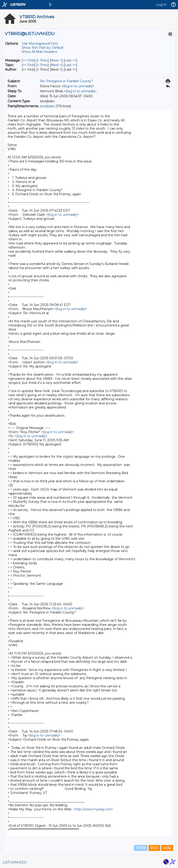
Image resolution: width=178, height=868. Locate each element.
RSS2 (167, 848)
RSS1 (154, 848)
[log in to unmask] (78, 86)
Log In (161, 5)
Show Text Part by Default (43, 48)
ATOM (141, 848)
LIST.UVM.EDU (15, 862)
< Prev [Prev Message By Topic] (43, 65)
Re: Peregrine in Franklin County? (66, 81)
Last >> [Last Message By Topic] (70, 65)
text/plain (47, 106)
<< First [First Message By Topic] (29, 65)
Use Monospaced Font (40, 44)
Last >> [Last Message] (70, 60)
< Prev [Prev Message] (43, 60)
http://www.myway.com (94, 809)
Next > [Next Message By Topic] (56, 65)
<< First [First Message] (29, 60)
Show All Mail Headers (39, 52)
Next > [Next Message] (56, 60)
